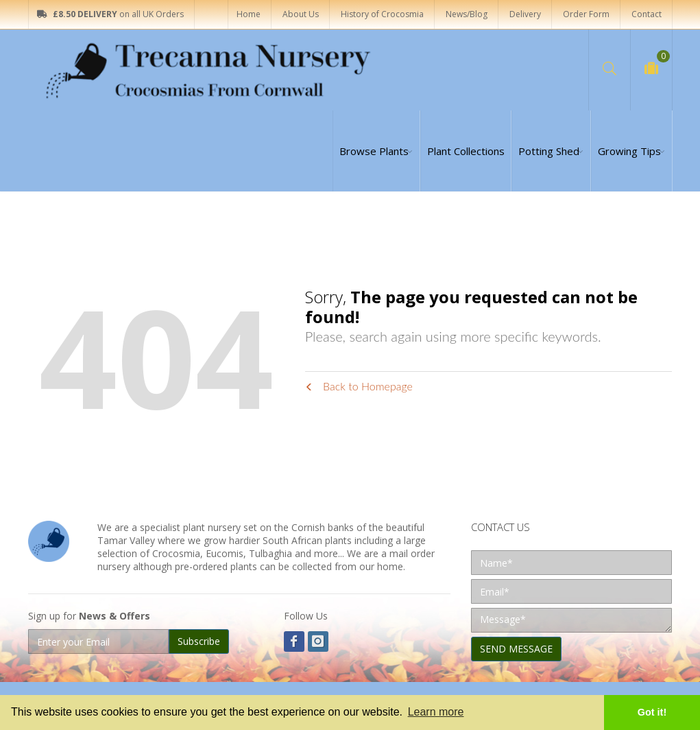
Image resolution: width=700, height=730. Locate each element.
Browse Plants (374, 151)
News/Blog (467, 14)
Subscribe (199, 641)
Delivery (525, 14)
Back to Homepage (359, 386)
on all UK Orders (110, 14)
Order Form (586, 14)
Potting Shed (549, 151)
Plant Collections (466, 151)
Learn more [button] (436, 712)
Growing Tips (629, 151)
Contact (647, 14)
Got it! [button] (652, 712)
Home (249, 14)
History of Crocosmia (382, 14)
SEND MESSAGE (516, 649)
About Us (301, 14)
